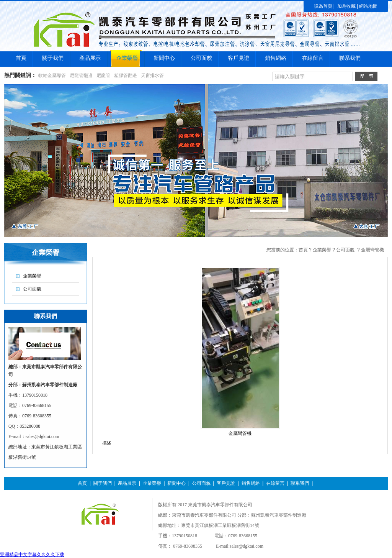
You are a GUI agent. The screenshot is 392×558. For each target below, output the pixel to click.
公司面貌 (345, 250)
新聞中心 (176, 483)
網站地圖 (368, 6)
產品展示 (127, 483)
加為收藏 (346, 6)
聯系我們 (300, 483)
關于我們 (103, 483)
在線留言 (275, 483)
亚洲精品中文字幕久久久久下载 (32, 555)
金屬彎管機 (372, 250)
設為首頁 (323, 6)
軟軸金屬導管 (52, 75)
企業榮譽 (322, 250)
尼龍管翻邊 (81, 75)
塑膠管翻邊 (126, 75)
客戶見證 (226, 483)
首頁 (303, 250)
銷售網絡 (251, 483)
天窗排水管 (152, 75)
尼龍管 (103, 75)
